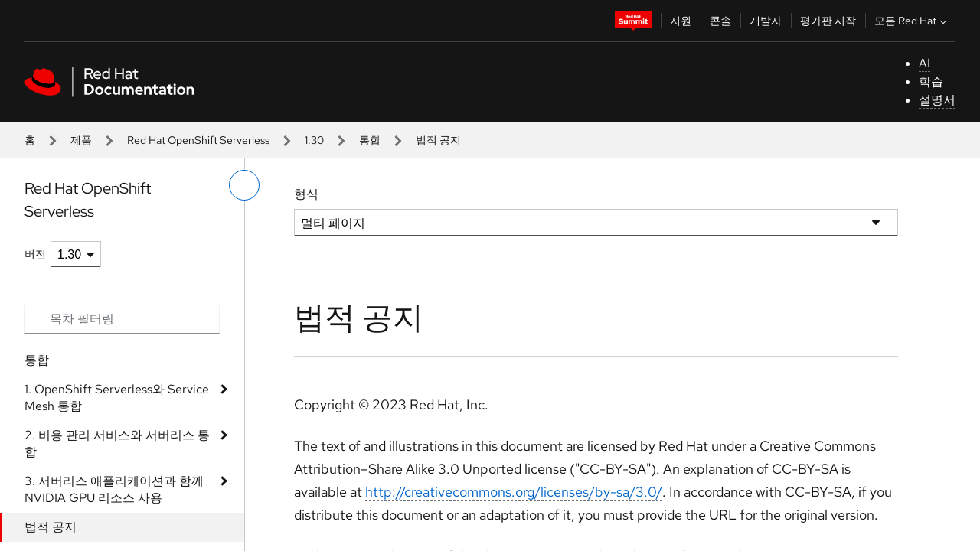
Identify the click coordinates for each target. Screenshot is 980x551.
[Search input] (122, 319)
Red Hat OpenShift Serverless (198, 140)
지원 (681, 21)
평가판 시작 (828, 21)
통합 (370, 140)
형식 (306, 194)
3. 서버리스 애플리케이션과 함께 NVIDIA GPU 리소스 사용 (114, 489)
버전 (35, 254)
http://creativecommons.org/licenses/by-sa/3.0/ (514, 492)
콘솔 (720, 21)
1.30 (314, 140)
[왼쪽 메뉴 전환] (244, 185)
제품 (81, 140)
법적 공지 (51, 527)
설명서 (937, 100)
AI (924, 63)
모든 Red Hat (912, 21)
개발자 (766, 21)
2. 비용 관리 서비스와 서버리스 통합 (117, 443)
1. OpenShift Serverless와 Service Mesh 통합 (117, 398)
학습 (931, 82)
